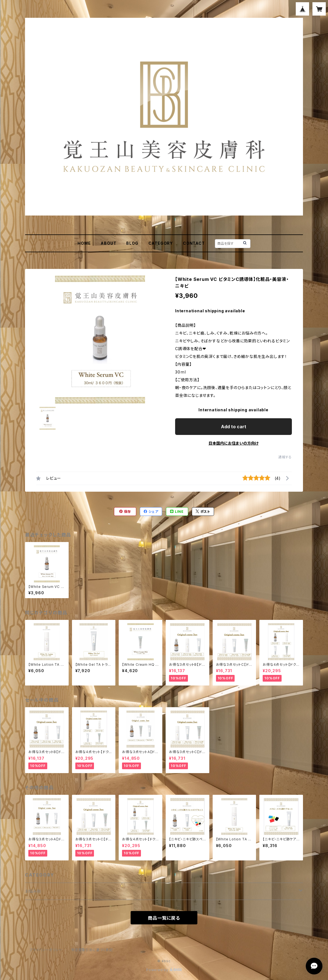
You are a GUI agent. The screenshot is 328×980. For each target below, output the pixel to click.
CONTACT (194, 243)
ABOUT (108, 243)
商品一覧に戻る (164, 918)
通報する (285, 457)
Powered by (164, 970)
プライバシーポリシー (46, 950)
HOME (84, 243)
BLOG (132, 243)
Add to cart (234, 427)
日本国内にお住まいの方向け (233, 443)
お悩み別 (33, 891)
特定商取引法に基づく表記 (92, 950)
